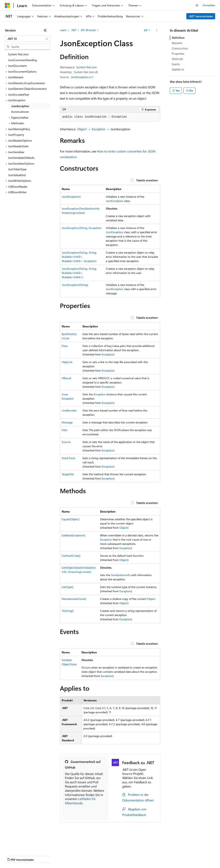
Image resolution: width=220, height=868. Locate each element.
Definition (178, 38)
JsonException (115, 201)
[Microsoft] (7, 5)
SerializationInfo (121, 575)
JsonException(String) (75, 285)
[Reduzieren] (45, 30)
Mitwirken (84, 850)
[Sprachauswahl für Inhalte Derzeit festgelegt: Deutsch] (14, 841)
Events (176, 64)
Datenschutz (103, 850)
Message (67, 422)
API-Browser (88, 30)
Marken (10, 856)
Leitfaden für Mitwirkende (80, 801)
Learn (63, 30)
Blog (68, 850)
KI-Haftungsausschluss (19, 850)
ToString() (68, 611)
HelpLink (67, 362)
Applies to (178, 69)
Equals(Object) (71, 519)
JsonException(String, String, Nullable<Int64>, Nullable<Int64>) (79, 273)
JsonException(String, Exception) (82, 228)
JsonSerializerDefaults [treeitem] (21, 158)
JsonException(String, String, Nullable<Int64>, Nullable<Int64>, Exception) (79, 257)
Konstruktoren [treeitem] (20, 112)
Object (82, 129)
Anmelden (209, 5)
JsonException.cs (81, 77)
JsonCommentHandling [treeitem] (22, 60)
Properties (178, 54)
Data (65, 346)
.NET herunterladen (201, 16)
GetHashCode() (71, 556)
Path (65, 430)
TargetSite (68, 474)
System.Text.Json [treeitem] (18, 54)
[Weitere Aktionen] (157, 30)
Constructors (180, 48)
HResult (66, 378)
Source (66, 442)
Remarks (177, 43)
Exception (99, 129)
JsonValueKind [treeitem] (17, 175)
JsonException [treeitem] (20, 106)
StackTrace (68, 458)
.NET (74, 30)
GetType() (68, 587)
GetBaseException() (74, 535)
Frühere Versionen (49, 850)
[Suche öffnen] (197, 5)
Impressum (198, 850)
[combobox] (28, 39)
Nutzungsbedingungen (172, 850)
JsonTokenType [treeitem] (17, 169)
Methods (177, 59)
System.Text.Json (87, 67)
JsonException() (71, 197)
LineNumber (69, 410)
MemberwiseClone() (74, 599)
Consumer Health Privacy (134, 850)
